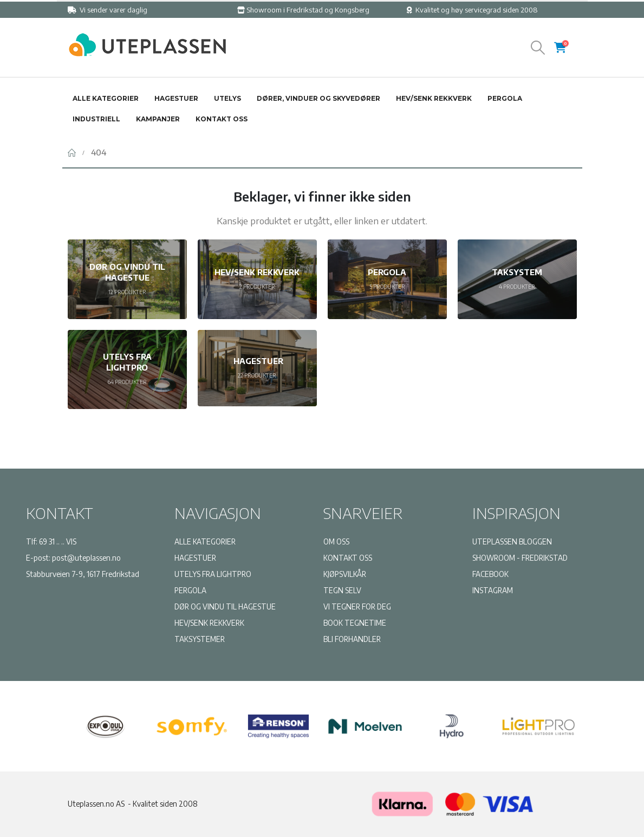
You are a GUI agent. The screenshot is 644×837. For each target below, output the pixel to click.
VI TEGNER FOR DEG (357, 606)
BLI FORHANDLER (352, 639)
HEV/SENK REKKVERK (209, 623)
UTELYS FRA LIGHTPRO (213, 574)
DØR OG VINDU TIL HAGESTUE (225, 606)
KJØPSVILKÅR (345, 574)
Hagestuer (176, 98)
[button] (538, 48)
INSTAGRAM (493, 590)
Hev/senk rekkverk (434, 98)
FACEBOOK (490, 574)
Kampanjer (158, 119)
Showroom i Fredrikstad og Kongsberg (303, 10)
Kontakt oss (222, 119)
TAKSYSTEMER (200, 639)
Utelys (227, 98)
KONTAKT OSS (348, 558)
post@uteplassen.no (86, 558)
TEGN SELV (342, 590)
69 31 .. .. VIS (58, 541)
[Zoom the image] (146, 37)
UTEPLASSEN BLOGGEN (512, 541)
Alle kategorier (106, 98)
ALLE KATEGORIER (205, 541)
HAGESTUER (195, 558)
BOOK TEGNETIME (355, 623)
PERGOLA (190, 590)
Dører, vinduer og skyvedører (318, 98)
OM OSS (336, 541)
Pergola (505, 98)
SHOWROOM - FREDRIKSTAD (520, 558)
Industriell (96, 119)
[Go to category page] (127, 279)
